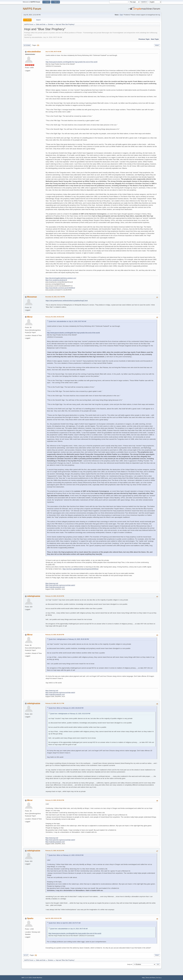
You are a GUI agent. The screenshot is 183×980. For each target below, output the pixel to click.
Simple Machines (37, 978)
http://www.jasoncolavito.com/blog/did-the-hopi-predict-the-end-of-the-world (71, 62)
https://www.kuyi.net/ (52, 583)
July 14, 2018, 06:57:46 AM (53, 52)
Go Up (26, 955)
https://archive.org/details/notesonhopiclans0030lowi (80, 569)
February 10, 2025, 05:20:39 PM (55, 596)
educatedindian (34, 52)
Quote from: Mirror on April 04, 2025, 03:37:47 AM (65, 923)
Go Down (27, 45)
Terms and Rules (150, 978)
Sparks (30, 918)
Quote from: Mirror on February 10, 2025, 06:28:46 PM (66, 708)
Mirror (30, 317)
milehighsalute (34, 596)
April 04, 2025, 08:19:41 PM (53, 918)
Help (143, 978)
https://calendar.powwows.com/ (55, 587)
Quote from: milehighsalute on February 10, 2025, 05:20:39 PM (69, 639)
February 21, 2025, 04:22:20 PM (55, 851)
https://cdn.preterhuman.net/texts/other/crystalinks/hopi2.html (67, 301)
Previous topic (144, 39)
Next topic (155, 39)
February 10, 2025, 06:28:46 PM (55, 635)
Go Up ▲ (159, 978)
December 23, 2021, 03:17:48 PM (55, 297)
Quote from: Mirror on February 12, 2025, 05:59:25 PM (66, 855)
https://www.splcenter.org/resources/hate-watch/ (60, 585)
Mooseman (32, 297)
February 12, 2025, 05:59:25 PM (55, 800)
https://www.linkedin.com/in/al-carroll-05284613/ (60, 288)
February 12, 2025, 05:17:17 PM (55, 703)
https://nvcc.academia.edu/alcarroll (56, 280)
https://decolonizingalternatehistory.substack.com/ (61, 278)
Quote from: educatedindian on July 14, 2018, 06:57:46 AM (67, 321)
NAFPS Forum (32, 9)
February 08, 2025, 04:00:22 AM (55, 317)
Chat (121, 15)
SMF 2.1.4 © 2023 (27, 978)
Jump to (130, 964)
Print (157, 45)
